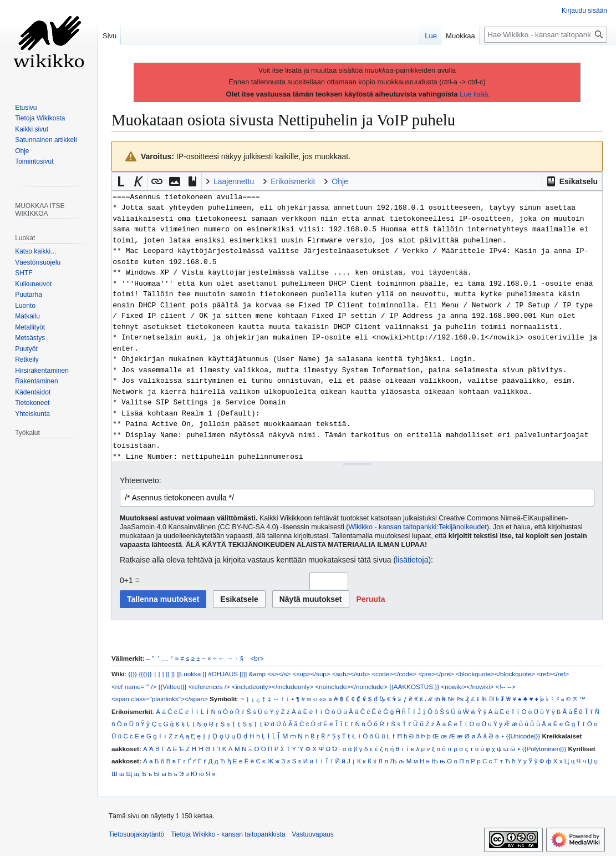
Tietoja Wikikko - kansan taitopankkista (228, 834)
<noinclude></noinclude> (351, 687)
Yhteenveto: (141, 480)
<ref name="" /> (134, 687)
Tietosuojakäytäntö (136, 834)
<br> (257, 658)
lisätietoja (412, 560)
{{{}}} (145, 674)
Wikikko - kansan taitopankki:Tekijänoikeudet (418, 527)
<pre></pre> (436, 674)
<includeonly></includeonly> (273, 687)
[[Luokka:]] (191, 674)
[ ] (161, 674)
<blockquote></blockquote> (495, 674)
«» (323, 699)
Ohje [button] (340, 181)
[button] (572, 181)
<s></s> (279, 674)
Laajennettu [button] (234, 181)
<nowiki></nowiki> (467, 687)
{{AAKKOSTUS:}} (414, 687)
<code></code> (394, 674)
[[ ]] (170, 674)
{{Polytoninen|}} (544, 749)
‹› (315, 699)
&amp (257, 674)
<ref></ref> (553, 674)
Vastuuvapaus (313, 834)
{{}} (133, 674)
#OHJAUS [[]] (227, 674)
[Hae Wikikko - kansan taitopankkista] (546, 35)
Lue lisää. (475, 94)
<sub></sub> (351, 674)
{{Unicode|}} (523, 736)
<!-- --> (506, 687)
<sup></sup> (312, 674)
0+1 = (130, 580)
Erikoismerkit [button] (293, 181)
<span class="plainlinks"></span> (160, 699)
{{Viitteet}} (172, 687)
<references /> (209, 687)
